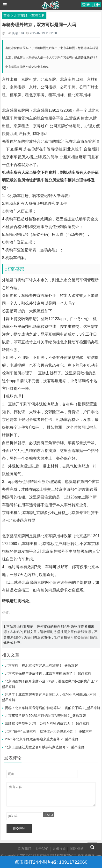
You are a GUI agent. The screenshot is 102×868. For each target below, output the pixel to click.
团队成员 (77, 849)
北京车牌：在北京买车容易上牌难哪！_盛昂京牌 (41, 665)
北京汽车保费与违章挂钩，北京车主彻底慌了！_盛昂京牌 (48, 673)
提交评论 (19, 829)
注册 (96, 5)
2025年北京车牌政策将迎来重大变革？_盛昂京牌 (42, 739)
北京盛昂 (15, 269)
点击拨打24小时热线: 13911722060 (51, 862)
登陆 (86, 5)
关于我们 (42, 849)
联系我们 (24, 849)
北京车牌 (21, 16)
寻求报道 (59, 849)
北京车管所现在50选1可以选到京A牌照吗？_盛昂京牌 (45, 716)
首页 (7, 16)
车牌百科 (38, 16)
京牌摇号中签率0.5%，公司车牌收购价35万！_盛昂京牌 (47, 723)
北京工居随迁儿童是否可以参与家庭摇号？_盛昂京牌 (45, 747)
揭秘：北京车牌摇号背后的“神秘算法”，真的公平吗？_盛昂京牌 (53, 708)
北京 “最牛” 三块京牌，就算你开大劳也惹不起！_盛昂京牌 (48, 731)
